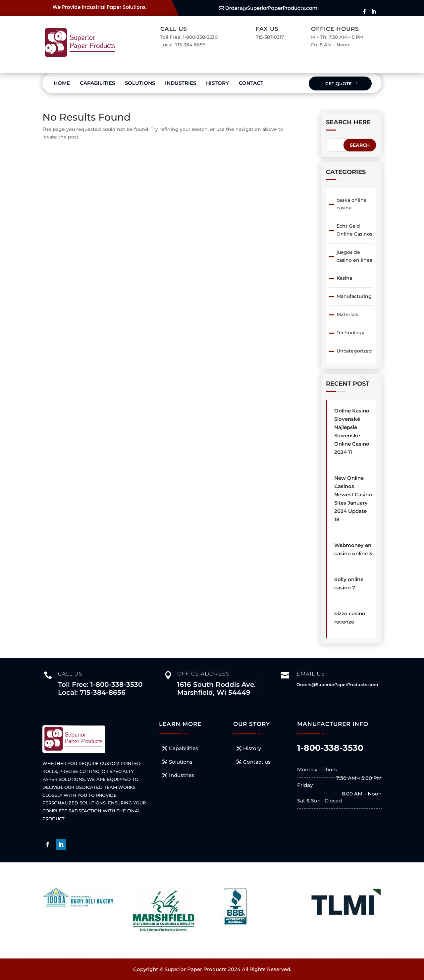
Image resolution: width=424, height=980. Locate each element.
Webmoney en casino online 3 (353, 549)
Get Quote (339, 83)
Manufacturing (354, 296)
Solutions (140, 83)
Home (62, 83)
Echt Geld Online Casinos (354, 230)
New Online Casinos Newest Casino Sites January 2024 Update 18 (353, 499)
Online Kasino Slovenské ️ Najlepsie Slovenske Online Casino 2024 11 (352, 431)
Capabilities (97, 83)
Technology (350, 333)
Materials (347, 314)
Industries (181, 83)
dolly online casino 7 (349, 583)
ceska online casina (352, 204)
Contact (251, 83)
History (217, 83)
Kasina (344, 278)
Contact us (257, 762)
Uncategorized (354, 351)
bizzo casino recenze (350, 618)
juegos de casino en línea (354, 256)
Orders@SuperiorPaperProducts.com (271, 8)
